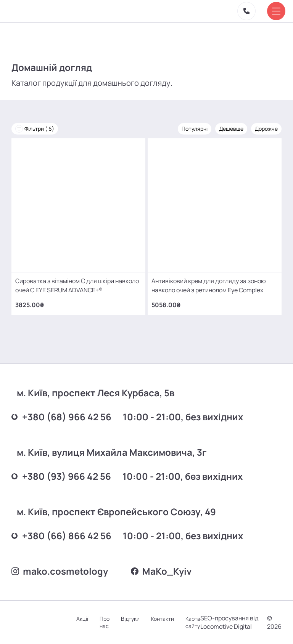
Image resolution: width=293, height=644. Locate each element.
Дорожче (266, 129)
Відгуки (130, 619)
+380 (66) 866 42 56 (61, 536)
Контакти (163, 619)
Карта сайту (193, 622)
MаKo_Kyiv (161, 571)
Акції (82, 619)
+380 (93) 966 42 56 (61, 476)
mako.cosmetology (60, 571)
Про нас (105, 622)
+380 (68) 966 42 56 (61, 417)
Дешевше (231, 129)
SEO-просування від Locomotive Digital (229, 622)
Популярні (195, 129)
